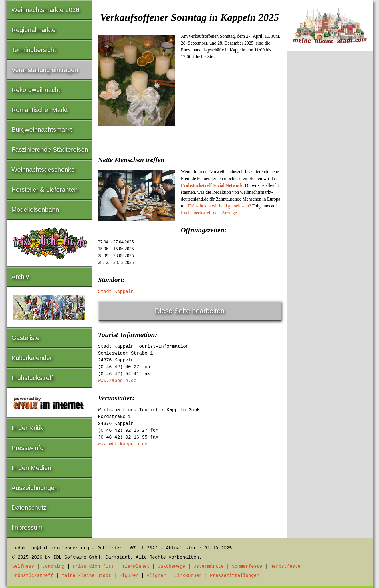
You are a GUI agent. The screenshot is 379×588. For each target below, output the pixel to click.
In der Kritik (27, 428)
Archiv (20, 277)
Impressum (27, 528)
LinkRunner (188, 576)
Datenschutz (29, 508)
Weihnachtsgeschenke (43, 170)
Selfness (23, 567)
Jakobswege (171, 567)
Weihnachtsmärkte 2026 (45, 10)
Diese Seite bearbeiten (190, 311)
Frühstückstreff (32, 378)
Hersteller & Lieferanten (44, 190)
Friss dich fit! (93, 567)
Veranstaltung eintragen (45, 70)
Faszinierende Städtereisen (50, 150)
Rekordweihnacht (36, 90)
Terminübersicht (34, 50)
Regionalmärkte (33, 30)
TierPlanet (136, 567)
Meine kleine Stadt (86, 576)
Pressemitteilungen (235, 576)
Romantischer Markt (40, 110)
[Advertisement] (190, 171)
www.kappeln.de (117, 381)
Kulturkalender (32, 358)
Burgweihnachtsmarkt (42, 130)
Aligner (156, 576)
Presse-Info (28, 448)
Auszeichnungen (35, 488)
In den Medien (31, 468)
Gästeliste (25, 338)
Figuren (129, 576)
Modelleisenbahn (35, 210)
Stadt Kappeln (116, 292)
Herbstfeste (285, 567)
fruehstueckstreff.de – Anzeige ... (211, 213)
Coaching (53, 567)
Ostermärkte (209, 567)
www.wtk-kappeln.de (123, 444)
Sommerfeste (247, 567)
